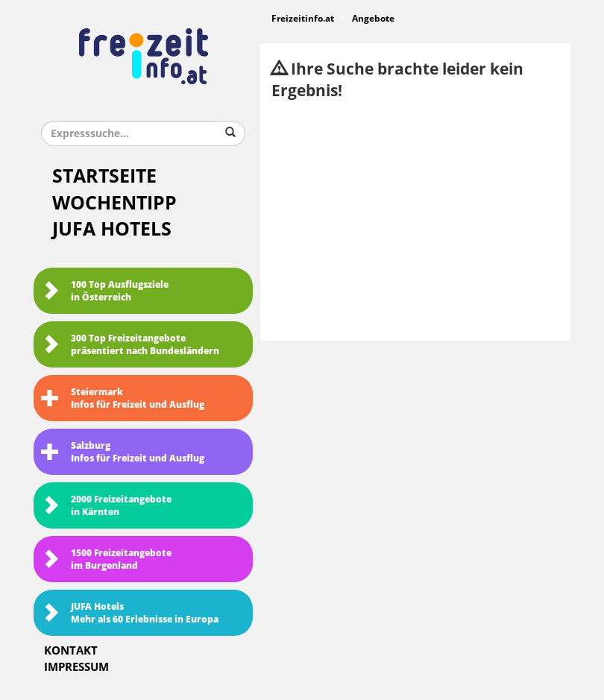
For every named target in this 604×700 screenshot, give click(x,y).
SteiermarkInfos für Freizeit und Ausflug (123, 398)
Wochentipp (114, 203)
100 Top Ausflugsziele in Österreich (105, 291)
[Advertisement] (415, 221)
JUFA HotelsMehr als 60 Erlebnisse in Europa (130, 613)
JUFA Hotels (112, 229)
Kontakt (71, 651)
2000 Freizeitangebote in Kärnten (106, 506)
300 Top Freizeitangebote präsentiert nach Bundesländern (130, 345)
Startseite (104, 176)
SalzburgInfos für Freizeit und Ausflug (123, 452)
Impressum (76, 667)
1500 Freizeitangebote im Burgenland (106, 559)
